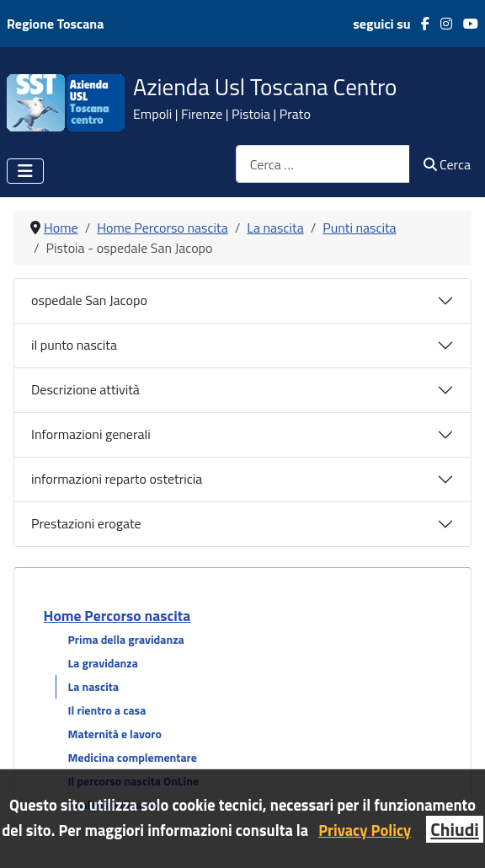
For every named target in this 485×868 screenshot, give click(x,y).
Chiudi (454, 829)
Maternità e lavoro (115, 734)
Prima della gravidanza (126, 639)
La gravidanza (103, 663)
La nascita (93, 686)
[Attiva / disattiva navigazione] (25, 171)
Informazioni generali (91, 434)
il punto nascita (74, 345)
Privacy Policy (365, 830)
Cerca (447, 164)
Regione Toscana (55, 24)
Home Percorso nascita (117, 616)
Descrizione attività (85, 389)
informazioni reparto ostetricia (117, 479)
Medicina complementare (133, 757)
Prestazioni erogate (86, 523)
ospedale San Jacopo (89, 300)
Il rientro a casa (107, 710)
